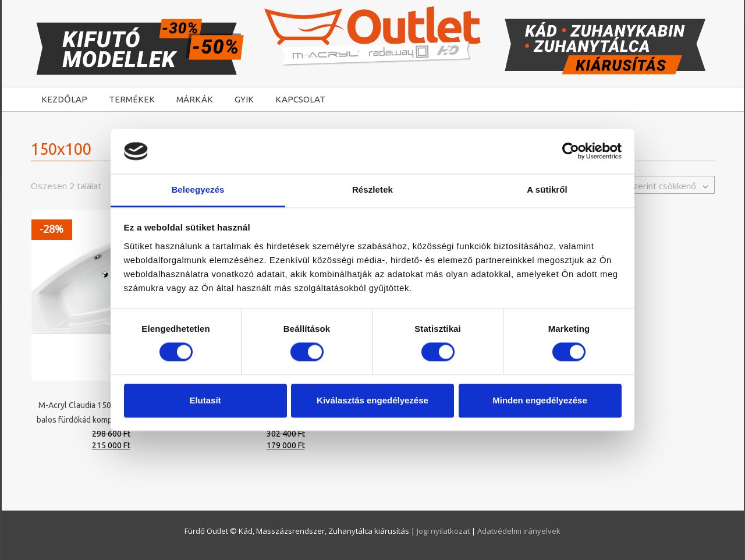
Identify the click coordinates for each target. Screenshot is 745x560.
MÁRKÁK (195, 99)
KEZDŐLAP (64, 99)
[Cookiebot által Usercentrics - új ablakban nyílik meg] (571, 151)
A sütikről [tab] (547, 189)
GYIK (244, 99)
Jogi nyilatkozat (444, 531)
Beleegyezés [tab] (198, 189)
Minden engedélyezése (540, 400)
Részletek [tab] (372, 189)
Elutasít (205, 400)
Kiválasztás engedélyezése (372, 400)
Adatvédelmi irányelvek (519, 531)
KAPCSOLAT (300, 99)
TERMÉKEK (132, 99)
